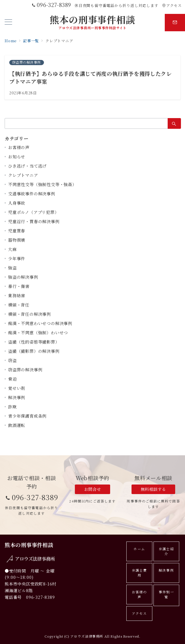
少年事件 (17, 258)
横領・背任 (19, 305)
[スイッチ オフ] (175, 23)
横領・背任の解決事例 (29, 314)
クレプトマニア (23, 175)
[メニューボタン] (8, 22)
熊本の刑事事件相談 (92, 19)
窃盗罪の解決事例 (25, 370)
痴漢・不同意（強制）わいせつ (38, 333)
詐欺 (12, 407)
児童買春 (17, 231)
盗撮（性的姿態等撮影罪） (34, 342)
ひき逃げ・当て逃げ (27, 166)
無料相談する (153, 489)
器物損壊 (17, 240)
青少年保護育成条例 (27, 416)
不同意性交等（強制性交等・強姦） (42, 184)
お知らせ (17, 157)
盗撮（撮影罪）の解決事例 (34, 351)
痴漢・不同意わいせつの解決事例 (40, 323)
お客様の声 (19, 147)
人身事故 (17, 203)
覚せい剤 (17, 388)
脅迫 (12, 379)
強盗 (12, 268)
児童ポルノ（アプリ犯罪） (34, 212)
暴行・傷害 (19, 286)
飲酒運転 (17, 425)
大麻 (12, 249)
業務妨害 (17, 296)
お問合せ (92, 489)
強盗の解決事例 (23, 277)
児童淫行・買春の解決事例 (34, 221)
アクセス (172, 5)
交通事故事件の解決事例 (32, 194)
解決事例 (17, 397)
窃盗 (12, 360)
